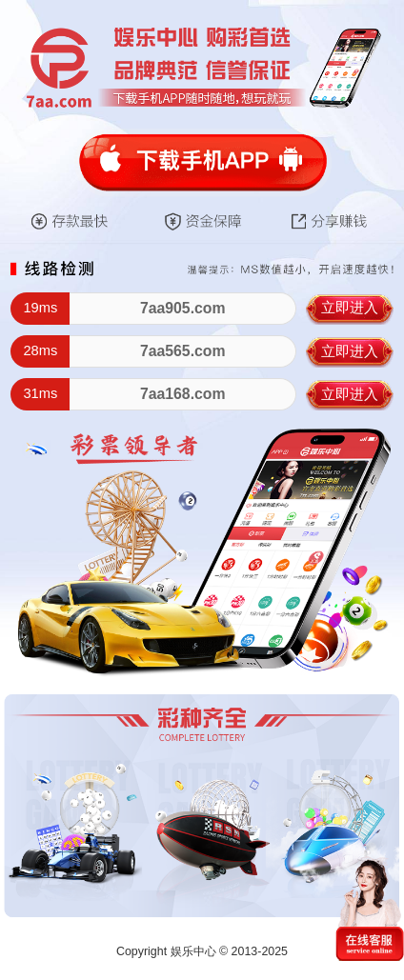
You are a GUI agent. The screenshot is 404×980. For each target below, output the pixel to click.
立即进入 (350, 308)
